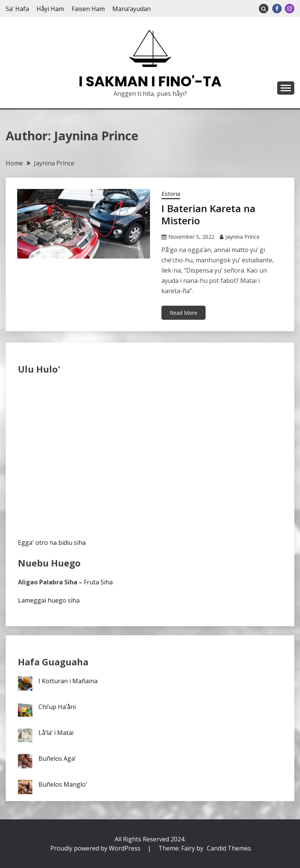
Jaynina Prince (243, 237)
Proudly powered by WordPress (96, 848)
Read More (184, 313)
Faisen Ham (88, 9)
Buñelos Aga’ (57, 759)
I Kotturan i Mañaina (68, 681)
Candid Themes (229, 848)
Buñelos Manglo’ (63, 784)
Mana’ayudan (132, 9)
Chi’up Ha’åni (57, 707)
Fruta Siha (98, 582)
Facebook (277, 9)
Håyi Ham (50, 9)
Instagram (290, 9)
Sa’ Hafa (17, 9)
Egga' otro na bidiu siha (52, 543)
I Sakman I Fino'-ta (150, 81)
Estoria (171, 194)
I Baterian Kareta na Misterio (208, 215)
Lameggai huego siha (49, 600)
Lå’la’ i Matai (56, 733)
